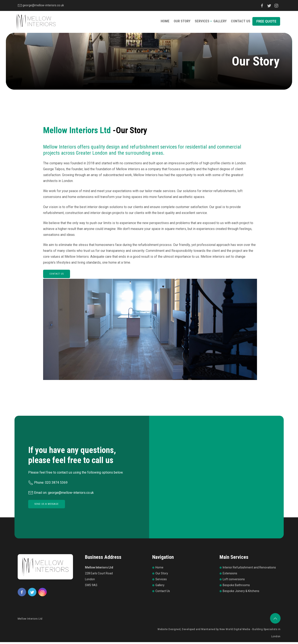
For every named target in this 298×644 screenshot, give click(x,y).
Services (203, 23)
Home (167, 23)
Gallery (220, 23)
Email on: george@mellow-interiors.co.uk (61, 495)
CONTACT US (57, 277)
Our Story (183, 23)
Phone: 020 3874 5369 (48, 485)
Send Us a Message (47, 507)
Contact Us (240, 23)
